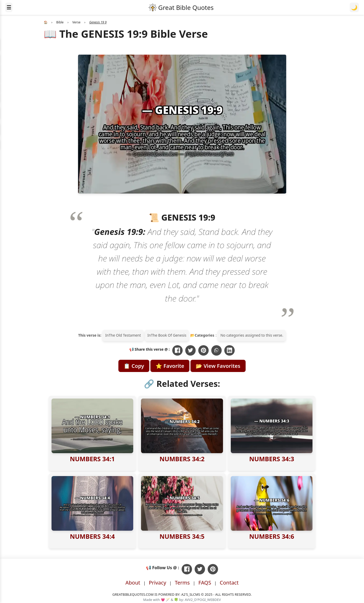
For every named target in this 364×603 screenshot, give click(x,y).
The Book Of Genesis (169, 335)
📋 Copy (134, 366)
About (133, 583)
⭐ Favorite (170, 366)
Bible (60, 22)
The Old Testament (125, 335)
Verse (76, 22)
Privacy (158, 583)
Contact (229, 583)
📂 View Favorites (218, 366)
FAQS (205, 583)
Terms (182, 583)
